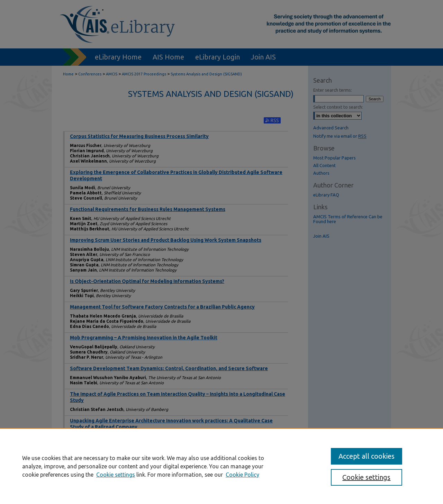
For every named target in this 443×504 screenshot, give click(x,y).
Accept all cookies (367, 456)
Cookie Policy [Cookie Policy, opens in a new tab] (242, 475)
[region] (221, 466)
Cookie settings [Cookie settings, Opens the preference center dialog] (366, 477)
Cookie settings (116, 475)
